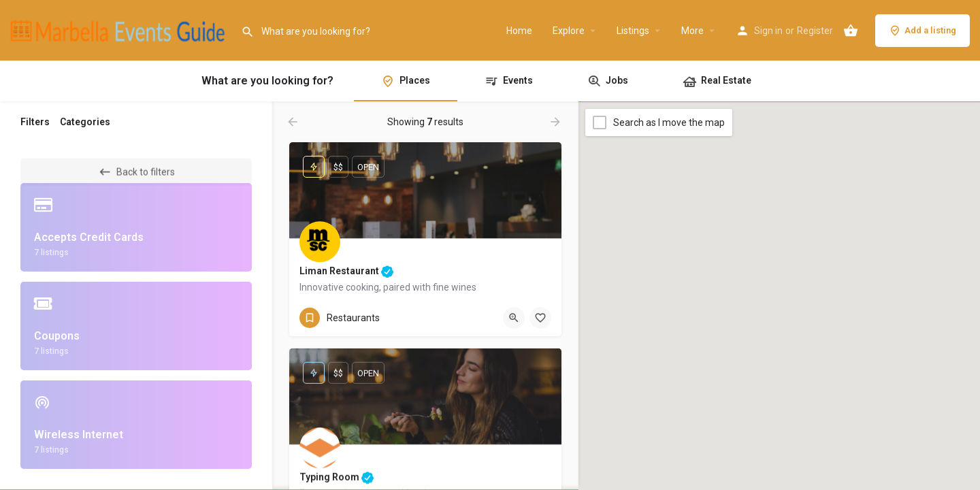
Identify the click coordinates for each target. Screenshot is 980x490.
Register (815, 31)
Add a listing (922, 31)
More (692, 31)
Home (519, 31)
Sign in (768, 31)
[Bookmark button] (540, 318)
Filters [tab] (35, 122)
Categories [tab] (85, 122)
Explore (569, 31)
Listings (633, 31)
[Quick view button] (514, 318)
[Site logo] (120, 29)
